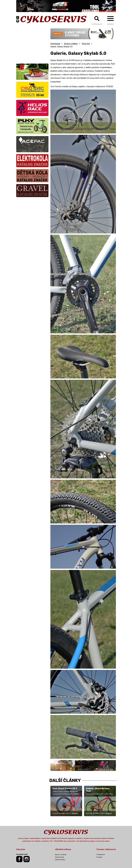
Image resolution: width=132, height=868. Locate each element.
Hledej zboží (59, 857)
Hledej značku (60, 860)
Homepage (55, 44)
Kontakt (99, 857)
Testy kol (86, 44)
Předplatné (101, 855)
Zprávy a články (71, 44)
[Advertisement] (32, 45)
